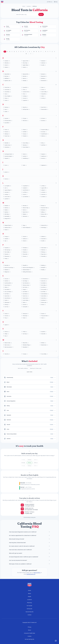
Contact (29, 615)
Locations (29, 6)
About (30, 593)
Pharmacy (29, 603)
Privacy (29, 627)
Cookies (30, 636)
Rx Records (30, 609)
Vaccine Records (30, 612)
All (5, 52)
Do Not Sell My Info (30, 639)
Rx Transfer (30, 606)
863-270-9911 (37, 573)
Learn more (30, 372)
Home (24, 6)
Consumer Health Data (30, 633)
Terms (30, 630)
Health (30, 596)
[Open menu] (56, 2)
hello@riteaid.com (31, 574)
